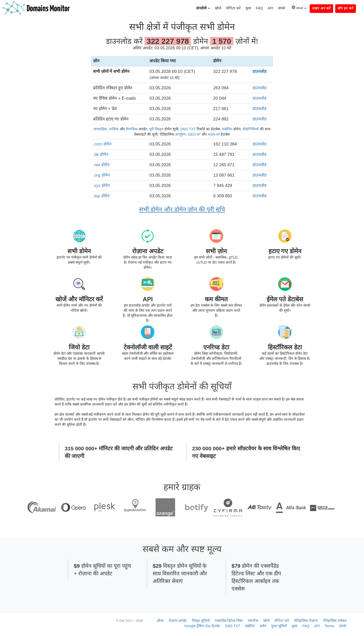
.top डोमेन (101, 196)
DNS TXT (188, 129)
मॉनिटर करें (233, 8)
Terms (329, 626)
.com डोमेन (102, 144)
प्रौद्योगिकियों (251, 129)
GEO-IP (194, 134)
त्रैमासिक (132, 129)
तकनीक (253, 621)
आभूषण (180, 134)
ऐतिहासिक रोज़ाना (306, 621)
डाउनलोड (259, 71)
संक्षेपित (227, 129)
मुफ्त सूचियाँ (279, 626)
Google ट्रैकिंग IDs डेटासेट (202, 626)
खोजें (218, 8)
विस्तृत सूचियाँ (201, 621)
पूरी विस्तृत (156, 129)
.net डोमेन (101, 165)
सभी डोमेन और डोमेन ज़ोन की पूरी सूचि (182, 209)
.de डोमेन (101, 154)
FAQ (259, 8)
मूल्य (248, 8)
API (271, 8)
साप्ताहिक (100, 129)
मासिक (114, 129)
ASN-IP (214, 134)
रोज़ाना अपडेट (178, 621)
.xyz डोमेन (101, 186)
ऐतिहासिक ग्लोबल (335, 621)
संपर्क (282, 8)
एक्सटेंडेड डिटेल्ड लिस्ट (229, 621)
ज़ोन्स (160, 621)
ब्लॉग (263, 626)
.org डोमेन (101, 175)
